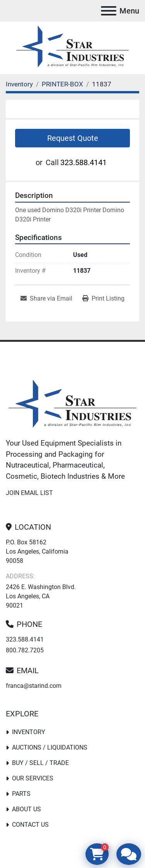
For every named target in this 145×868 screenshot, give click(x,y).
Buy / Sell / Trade (40, 763)
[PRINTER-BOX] (62, 84)
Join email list (29, 493)
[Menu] (109, 11)
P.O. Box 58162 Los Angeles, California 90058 (37, 551)
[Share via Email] (46, 299)
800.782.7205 (25, 650)
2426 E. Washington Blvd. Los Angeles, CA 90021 (41, 596)
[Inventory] (19, 84)
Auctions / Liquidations (50, 747)
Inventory (29, 732)
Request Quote (73, 138)
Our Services (33, 778)
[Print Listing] (103, 299)
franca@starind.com (34, 686)
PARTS (21, 794)
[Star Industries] (72, 405)
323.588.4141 (84, 162)
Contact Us (30, 825)
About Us (26, 809)
